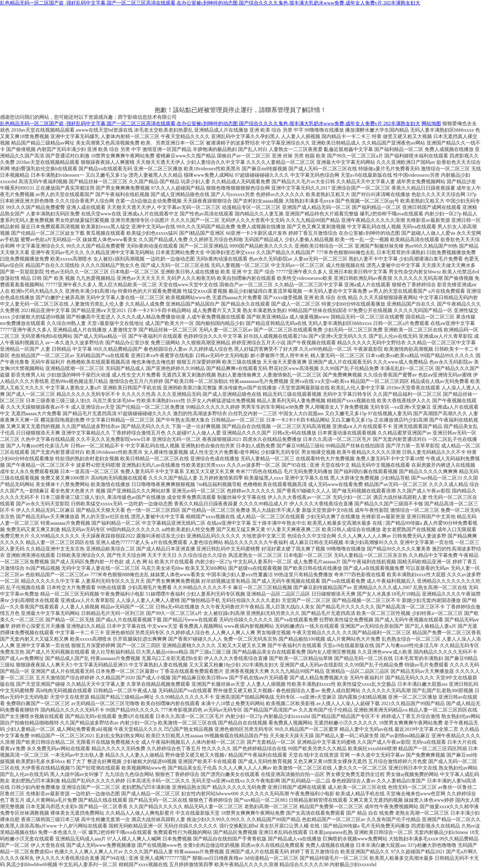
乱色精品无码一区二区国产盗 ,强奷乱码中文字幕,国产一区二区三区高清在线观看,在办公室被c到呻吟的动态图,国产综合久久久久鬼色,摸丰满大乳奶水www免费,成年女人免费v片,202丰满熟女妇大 (210, 3)
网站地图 (431, 123)
